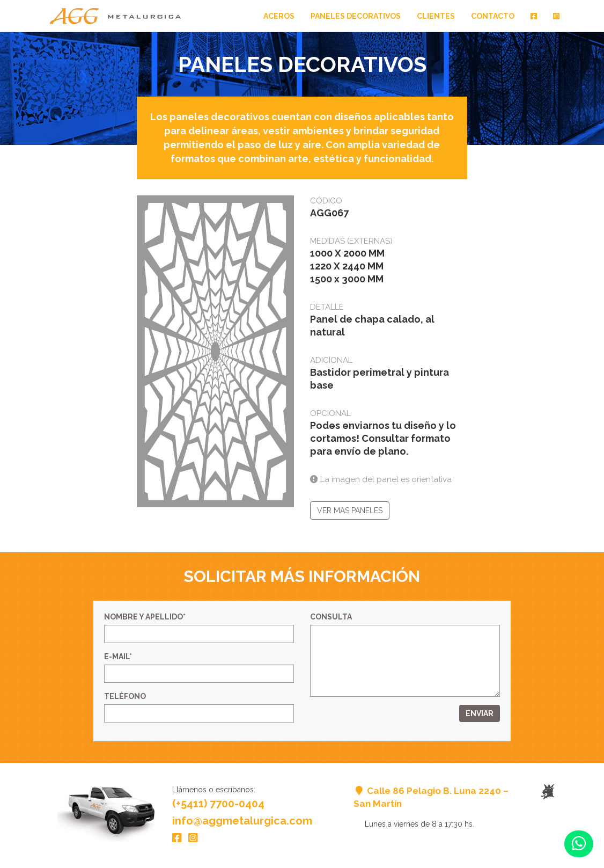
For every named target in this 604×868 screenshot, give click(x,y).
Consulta (331, 617)
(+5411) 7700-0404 (218, 804)
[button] (579, 844)
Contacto (493, 16)
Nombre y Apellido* (145, 617)
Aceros (279, 16)
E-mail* (118, 657)
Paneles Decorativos (356, 16)
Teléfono (125, 696)
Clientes (436, 16)
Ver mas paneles (350, 510)
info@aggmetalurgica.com (242, 821)
